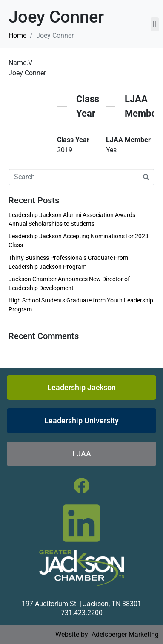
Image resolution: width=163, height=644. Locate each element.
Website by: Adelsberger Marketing (107, 634)
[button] (155, 24)
